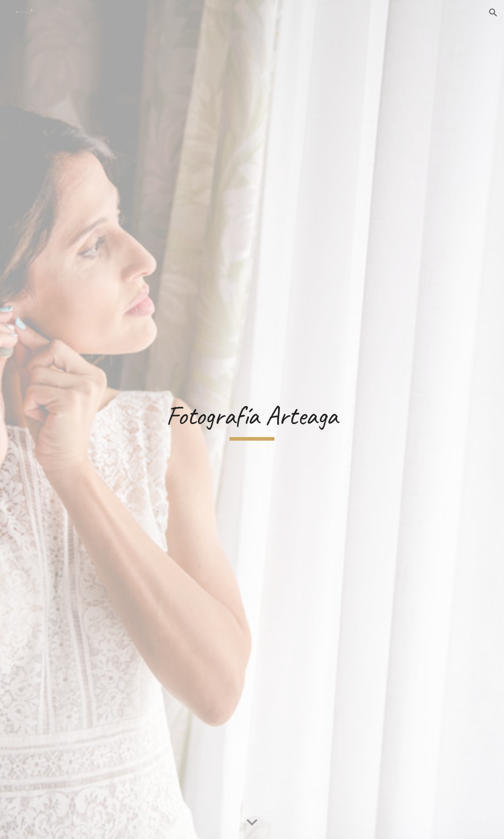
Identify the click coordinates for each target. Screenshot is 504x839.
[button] (493, 13)
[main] (252, 420)
